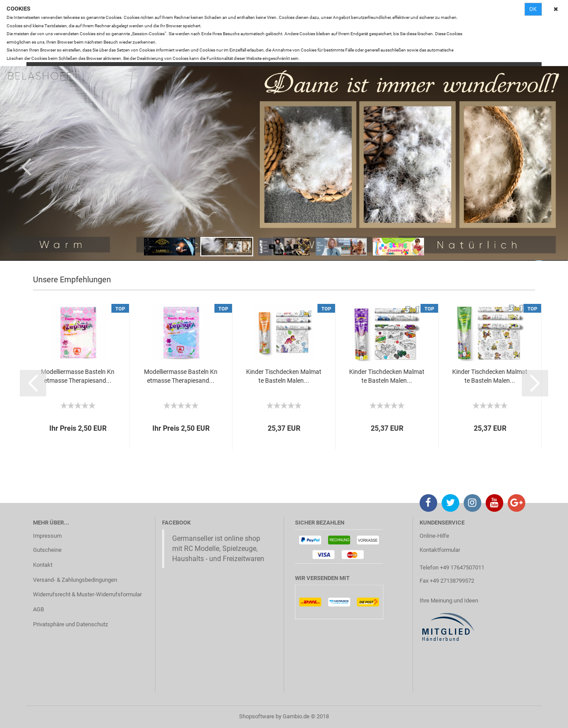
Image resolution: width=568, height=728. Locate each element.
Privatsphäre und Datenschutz (70, 624)
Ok (533, 9)
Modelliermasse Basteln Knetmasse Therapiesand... (78, 376)
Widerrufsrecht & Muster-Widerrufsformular (87, 594)
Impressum (47, 536)
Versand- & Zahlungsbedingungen (75, 580)
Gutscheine (47, 550)
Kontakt (43, 565)
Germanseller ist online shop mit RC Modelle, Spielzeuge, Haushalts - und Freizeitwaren (218, 549)
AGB (39, 609)
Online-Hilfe (434, 536)
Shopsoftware (257, 716)
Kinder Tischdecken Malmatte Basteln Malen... (284, 376)
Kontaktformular (440, 550)
